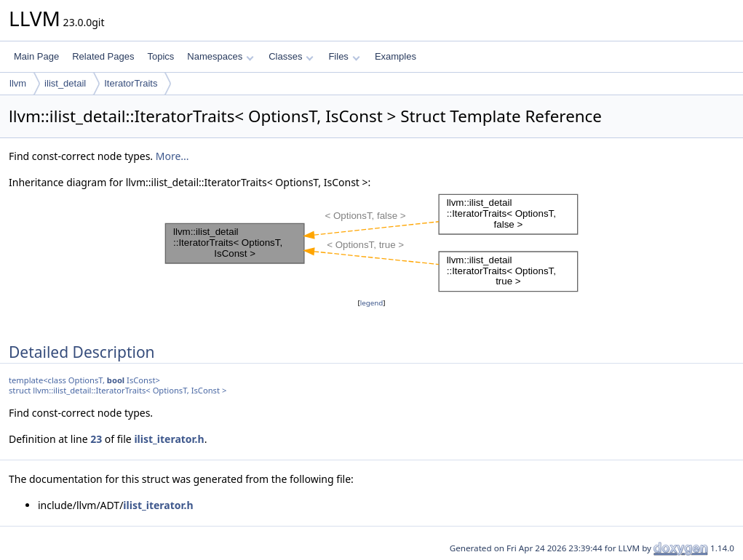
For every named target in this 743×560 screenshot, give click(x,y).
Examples (396, 56)
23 (96, 439)
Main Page (36, 56)
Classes (291, 56)
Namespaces (220, 56)
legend (372, 303)
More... (172, 156)
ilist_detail (65, 83)
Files (344, 56)
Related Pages (103, 56)
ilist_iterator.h (169, 439)
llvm (18, 83)
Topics (160, 56)
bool (116, 380)
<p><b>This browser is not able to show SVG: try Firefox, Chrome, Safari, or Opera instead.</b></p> (372, 243)
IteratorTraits (131, 83)
